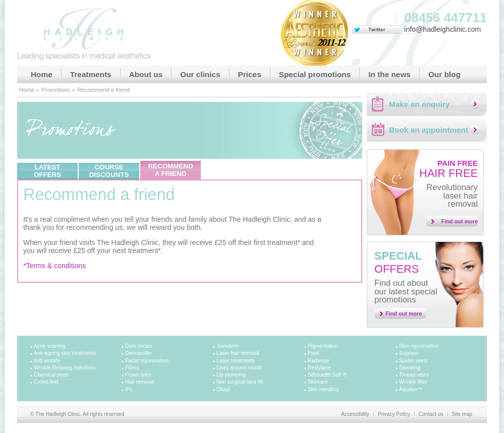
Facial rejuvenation (147, 361)
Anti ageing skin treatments (65, 353)
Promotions (56, 90)
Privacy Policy (394, 414)
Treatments (91, 74)
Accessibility (355, 414)
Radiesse (319, 361)
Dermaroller (138, 353)
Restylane (319, 368)
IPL (129, 389)
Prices (250, 74)
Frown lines (138, 375)
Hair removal (140, 382)
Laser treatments (236, 361)
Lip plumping (231, 375)
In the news (389, 74)
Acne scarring (50, 346)
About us (146, 74)
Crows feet (46, 382)
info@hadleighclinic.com (442, 29)
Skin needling (323, 389)
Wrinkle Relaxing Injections (65, 368)
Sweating (410, 368)
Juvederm (228, 346)
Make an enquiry (419, 104)
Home (42, 74)
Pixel (313, 353)
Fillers (132, 368)
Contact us (431, 414)
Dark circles (138, 346)
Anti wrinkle (47, 361)
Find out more (460, 221)
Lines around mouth (239, 368)
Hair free (449, 169)
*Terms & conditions (54, 266)
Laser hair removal (238, 353)
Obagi (223, 389)
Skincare (318, 382)
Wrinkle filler (413, 382)
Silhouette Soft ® (327, 375)
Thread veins (414, 375)
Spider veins (413, 361)
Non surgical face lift (240, 382)
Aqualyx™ (411, 389)
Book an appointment (429, 130)
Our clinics (200, 74)
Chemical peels (51, 375)
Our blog (444, 74)
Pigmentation (323, 346)
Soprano (409, 353)
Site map (462, 414)
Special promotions (315, 74)
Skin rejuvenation (419, 346)
